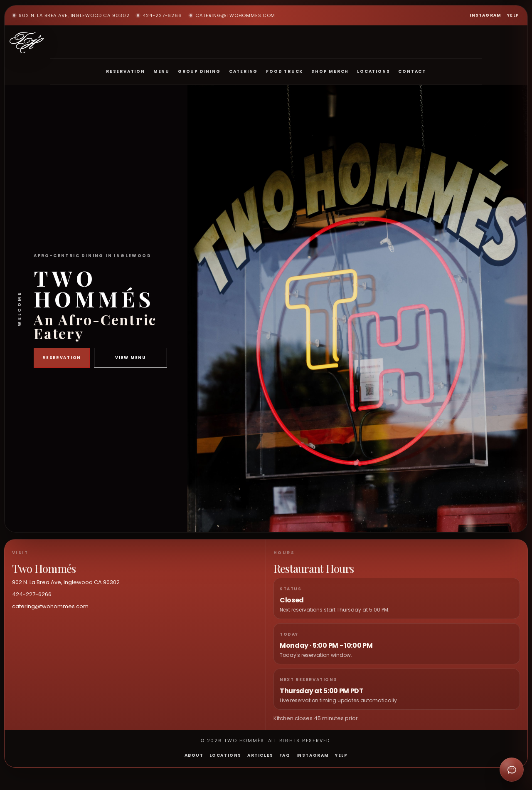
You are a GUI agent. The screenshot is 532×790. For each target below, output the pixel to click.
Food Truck (284, 71)
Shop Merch (330, 71)
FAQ (285, 755)
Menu (161, 71)
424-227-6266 (159, 15)
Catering (243, 71)
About (194, 755)
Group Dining (199, 71)
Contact (412, 71)
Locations (373, 71)
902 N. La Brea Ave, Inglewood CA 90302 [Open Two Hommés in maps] (71, 15)
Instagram (485, 15)
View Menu (130, 358)
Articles (260, 755)
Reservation (126, 71)
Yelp (513, 15)
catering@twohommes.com (232, 15)
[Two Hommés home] (27, 43)
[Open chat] (512, 770)
